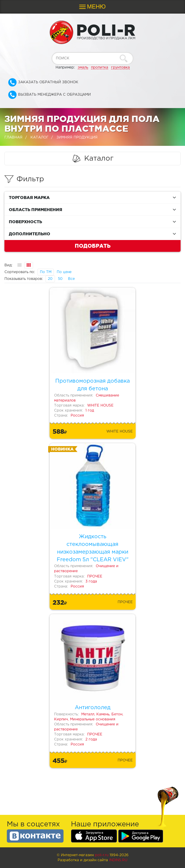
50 (60, 279)
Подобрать (93, 246)
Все (71, 279)
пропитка (100, 67)
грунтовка (120, 67)
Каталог (39, 137)
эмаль (83, 67)
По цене (64, 272)
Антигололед (93, 708)
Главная (13, 137)
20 (50, 279)
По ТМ (46, 272)
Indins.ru (118, 860)
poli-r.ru (102, 855)
